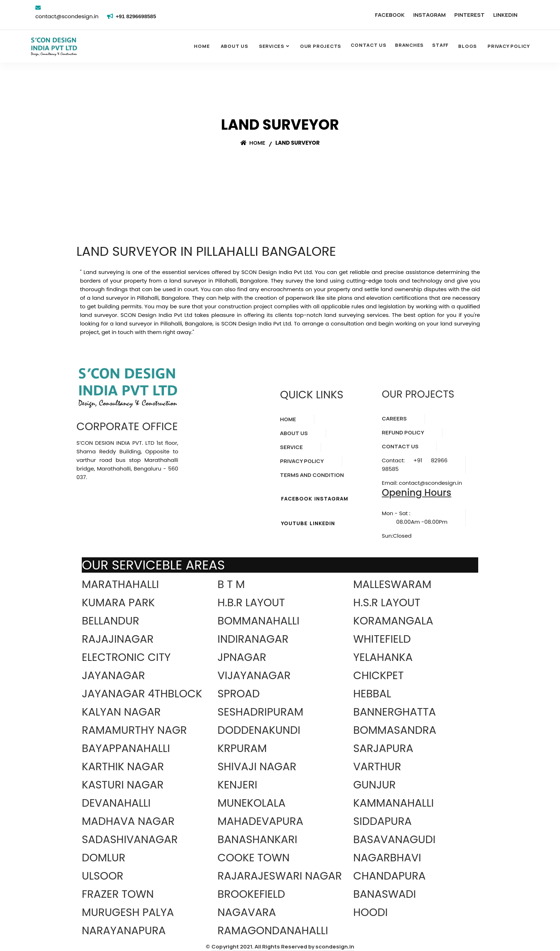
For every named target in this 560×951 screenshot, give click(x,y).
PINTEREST (469, 15)
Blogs (467, 46)
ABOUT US (294, 433)
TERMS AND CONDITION (312, 475)
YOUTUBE (294, 523)
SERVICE (291, 447)
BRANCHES (409, 45)
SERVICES (272, 46)
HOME (288, 419)
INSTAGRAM (429, 15)
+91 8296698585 (137, 16)
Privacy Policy (509, 46)
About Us (234, 46)
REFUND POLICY (403, 432)
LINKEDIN (505, 15)
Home (202, 46)
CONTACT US (369, 45)
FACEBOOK (390, 15)
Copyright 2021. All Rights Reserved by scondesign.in (283, 947)
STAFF (440, 45)
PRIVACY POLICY (302, 461)
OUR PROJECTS (321, 46)
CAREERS (394, 419)
